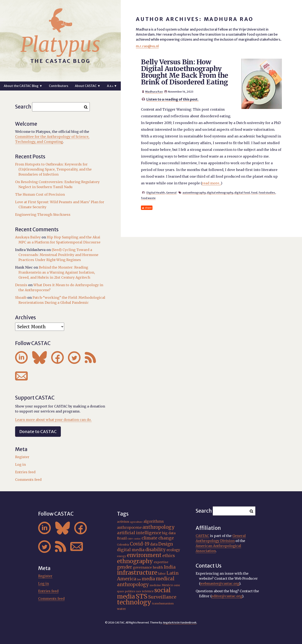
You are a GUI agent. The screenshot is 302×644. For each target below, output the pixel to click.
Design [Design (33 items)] (166, 544)
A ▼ (112, 86)
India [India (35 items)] (170, 567)
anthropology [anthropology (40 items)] (159, 527)
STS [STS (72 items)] (142, 596)
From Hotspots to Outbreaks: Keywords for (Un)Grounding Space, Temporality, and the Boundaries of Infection (53, 169)
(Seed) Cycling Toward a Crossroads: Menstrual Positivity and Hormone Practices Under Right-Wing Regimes (58, 255)
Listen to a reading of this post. (172, 99)
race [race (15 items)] (139, 591)
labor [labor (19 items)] (162, 574)
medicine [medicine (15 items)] (155, 585)
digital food (242, 193)
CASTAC (202, 536)
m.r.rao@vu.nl (147, 46)
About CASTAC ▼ (88, 86)
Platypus (60, 45)
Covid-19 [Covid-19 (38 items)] (140, 544)
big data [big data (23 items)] (169, 533)
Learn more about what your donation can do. (53, 420)
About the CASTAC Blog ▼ (23, 86)
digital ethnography (220, 193)
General (171, 193)
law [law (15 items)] (139, 579)
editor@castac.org (227, 596)
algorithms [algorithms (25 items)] (154, 521)
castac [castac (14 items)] (137, 539)
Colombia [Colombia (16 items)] (123, 545)
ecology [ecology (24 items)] (173, 550)
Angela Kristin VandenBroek (180, 623)
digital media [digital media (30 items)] (131, 550)
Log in (20, 464)
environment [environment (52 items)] (144, 555)
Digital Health (156, 193)
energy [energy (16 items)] (122, 556)
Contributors (59, 86)
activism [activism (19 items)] (123, 522)
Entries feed (25, 472)
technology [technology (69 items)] (134, 602)
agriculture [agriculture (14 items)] (136, 522)
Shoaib (21, 297)
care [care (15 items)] (130, 539)
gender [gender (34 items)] (125, 567)
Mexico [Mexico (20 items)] (167, 585)
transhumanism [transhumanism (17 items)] (163, 603)
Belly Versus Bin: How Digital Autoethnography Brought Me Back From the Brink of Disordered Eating (185, 72)
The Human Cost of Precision (40, 194)
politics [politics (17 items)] (130, 591)
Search (23, 107)
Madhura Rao (154, 92)
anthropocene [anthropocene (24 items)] (129, 528)
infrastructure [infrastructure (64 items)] (137, 573)
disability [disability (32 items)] (156, 550)
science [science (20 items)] (148, 591)
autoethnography (194, 193)
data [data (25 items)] (154, 544)
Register (22, 457)
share (148, 208)
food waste (148, 198)
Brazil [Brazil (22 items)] (122, 538)
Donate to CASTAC (38, 431)
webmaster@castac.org (220, 583)
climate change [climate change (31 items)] (158, 538)
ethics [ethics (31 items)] (169, 556)
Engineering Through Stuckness (43, 215)
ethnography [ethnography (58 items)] (135, 561)
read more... (211, 183)
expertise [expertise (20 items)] (161, 562)
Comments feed (28, 480)
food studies (267, 193)
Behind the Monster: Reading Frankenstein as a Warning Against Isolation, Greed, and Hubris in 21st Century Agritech (57, 272)
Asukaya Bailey (28, 237)
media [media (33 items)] (148, 579)
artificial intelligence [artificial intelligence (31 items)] (139, 533)
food (254, 193)
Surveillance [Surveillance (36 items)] (162, 597)
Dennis (21, 285)
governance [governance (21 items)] (142, 567)
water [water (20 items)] (121, 609)
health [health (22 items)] (158, 567)
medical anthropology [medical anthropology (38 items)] (146, 582)
